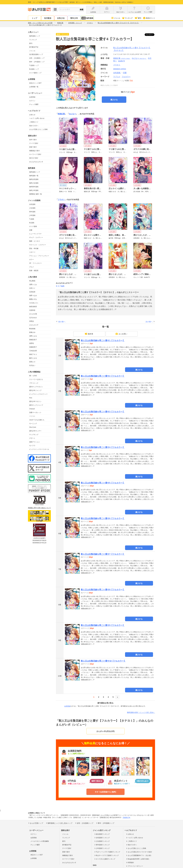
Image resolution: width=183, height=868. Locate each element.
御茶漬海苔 (33, 307)
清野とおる (33, 336)
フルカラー (126, 77)
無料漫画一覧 (34, 176)
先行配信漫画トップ (36, 54)
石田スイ (32, 288)
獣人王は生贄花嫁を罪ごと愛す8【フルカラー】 (103, 590)
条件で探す (33, 140)
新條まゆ (32, 332)
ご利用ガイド (34, 122)
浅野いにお (33, 285)
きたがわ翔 (33, 314)
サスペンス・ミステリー (38, 245)
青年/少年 (74, 18)
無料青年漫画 (34, 187)
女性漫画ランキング (102, 838)
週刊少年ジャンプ (35, 390)
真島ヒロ (32, 362)
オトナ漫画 (33, 226)
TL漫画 (32, 219)
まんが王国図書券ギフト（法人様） (139, 855)
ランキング (127, 18)
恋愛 (31, 230)
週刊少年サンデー (35, 431)
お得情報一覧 (34, 87)
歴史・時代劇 (34, 248)
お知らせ (32, 115)
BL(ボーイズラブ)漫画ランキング (106, 855)
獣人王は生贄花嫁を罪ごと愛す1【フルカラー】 (103, 341)
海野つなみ (33, 296)
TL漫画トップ (34, 65)
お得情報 (34, 858)
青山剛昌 (32, 281)
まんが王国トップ (36, 823)
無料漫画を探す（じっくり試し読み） (141, 712)
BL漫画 (32, 223)
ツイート (151, 35)
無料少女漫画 (34, 183)
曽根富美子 (33, 340)
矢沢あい (32, 365)
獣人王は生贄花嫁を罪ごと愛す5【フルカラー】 (103, 483)
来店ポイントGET (35, 83)
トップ (34, 18)
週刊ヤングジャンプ (36, 405)
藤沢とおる (33, 358)
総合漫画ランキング (102, 834)
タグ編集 (61, 286)
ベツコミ (32, 416)
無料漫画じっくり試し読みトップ (59, 823)
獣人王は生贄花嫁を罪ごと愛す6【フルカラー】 (103, 518)
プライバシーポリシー (134, 866)
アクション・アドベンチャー (39, 256)
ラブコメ (117, 77)
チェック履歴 (34, 104)
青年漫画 (32, 212)
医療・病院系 (34, 271)
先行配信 (48, 18)
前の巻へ (62, 322)
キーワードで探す (35, 154)
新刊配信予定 (34, 47)
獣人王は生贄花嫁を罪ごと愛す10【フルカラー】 (103, 661)
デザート (32, 438)
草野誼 (32, 321)
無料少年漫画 (34, 190)
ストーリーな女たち (36, 379)
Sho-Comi (33, 427)
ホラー (32, 260)
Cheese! (32, 409)
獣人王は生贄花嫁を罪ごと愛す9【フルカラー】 (103, 625)
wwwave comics (120, 69)
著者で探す (33, 147)
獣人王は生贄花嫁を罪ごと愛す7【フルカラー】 (103, 554)
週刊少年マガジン (35, 401)
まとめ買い (121, 334)
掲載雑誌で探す (35, 151)
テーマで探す (34, 143)
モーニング (33, 424)
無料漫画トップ (35, 36)
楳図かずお (33, 299)
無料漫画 (87, 18)
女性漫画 (32, 204)
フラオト (61, 200)
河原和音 (32, 310)
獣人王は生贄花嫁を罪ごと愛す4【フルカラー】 (103, 447)
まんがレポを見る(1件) (105, 731)
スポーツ (32, 252)
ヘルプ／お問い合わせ (37, 118)
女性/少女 (61, 18)
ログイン (32, 101)
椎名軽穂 (32, 329)
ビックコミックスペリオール (39, 449)
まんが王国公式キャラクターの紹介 (139, 852)
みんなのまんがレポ (36, 162)
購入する (114, 100)
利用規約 (130, 863)
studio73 (121, 61)
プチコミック (34, 383)
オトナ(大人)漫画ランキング (105, 859)
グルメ (32, 267)
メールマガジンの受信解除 (40, 841)
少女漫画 (32, 208)
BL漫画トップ (34, 69)
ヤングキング (34, 435)
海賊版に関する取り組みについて (39, 508)
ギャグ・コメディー (36, 237)
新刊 (138, 18)
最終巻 (89, 334)
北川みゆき (33, 318)
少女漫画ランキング (102, 841)
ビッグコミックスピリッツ (38, 394)
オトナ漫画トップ (35, 73)
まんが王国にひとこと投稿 (38, 129)
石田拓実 (32, 292)
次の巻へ (149, 322)
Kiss (31, 398)
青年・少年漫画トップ (37, 62)
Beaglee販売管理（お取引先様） (138, 859)
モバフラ (32, 446)
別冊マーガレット (35, 412)
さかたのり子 (34, 325)
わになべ (139, 58)
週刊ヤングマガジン (36, 387)
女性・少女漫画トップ (37, 58)
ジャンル (115, 18)
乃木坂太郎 (33, 351)
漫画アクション (35, 442)
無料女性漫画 (34, 179)
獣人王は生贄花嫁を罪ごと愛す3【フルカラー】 (103, 412)
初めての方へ (34, 126)
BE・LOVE (33, 376)
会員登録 (32, 97)
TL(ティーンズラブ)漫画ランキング (107, 852)
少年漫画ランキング (102, 848)
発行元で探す (34, 158)
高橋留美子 (33, 347)
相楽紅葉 (122, 58)
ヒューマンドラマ (35, 234)
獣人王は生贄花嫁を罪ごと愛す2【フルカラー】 (103, 376)
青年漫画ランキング (102, 845)
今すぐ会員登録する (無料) (105, 792)
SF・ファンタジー (36, 263)
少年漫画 (32, 215)
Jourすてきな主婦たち (37, 420)
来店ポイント (149, 18)
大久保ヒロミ (34, 303)
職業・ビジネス (35, 241)
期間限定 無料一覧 (36, 194)
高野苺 (32, 343)
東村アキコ (33, 354)
